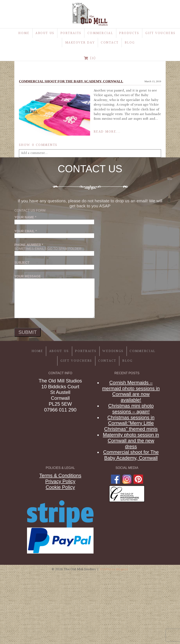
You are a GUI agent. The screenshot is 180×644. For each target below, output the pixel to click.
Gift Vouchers (160, 33)
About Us (45, 33)
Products (129, 33)
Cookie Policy (60, 487)
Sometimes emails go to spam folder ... (54, 249)
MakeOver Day (80, 43)
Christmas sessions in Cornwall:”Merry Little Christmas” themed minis (131, 423)
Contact (110, 43)
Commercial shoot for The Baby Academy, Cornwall (71, 81)
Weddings (113, 351)
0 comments (38, 145)
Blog (130, 43)
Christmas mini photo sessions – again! (131, 409)
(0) (90, 58)
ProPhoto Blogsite (114, 569)
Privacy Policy (60, 481)
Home (24, 33)
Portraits (71, 33)
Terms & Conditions (60, 475)
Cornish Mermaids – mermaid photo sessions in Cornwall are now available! (131, 391)
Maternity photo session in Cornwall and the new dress (131, 441)
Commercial (100, 33)
